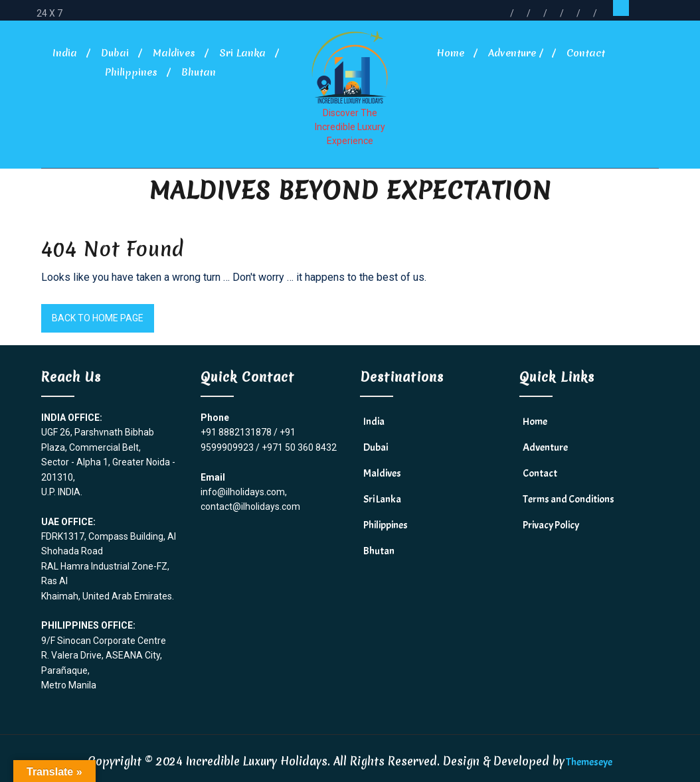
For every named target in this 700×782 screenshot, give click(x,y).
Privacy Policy (551, 525)
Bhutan (199, 72)
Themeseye (588, 762)
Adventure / (515, 53)
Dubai (115, 53)
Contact (586, 53)
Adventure (545, 447)
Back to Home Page (98, 318)
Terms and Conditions (569, 499)
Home (450, 53)
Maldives (174, 53)
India (65, 53)
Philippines (131, 72)
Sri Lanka (242, 53)
